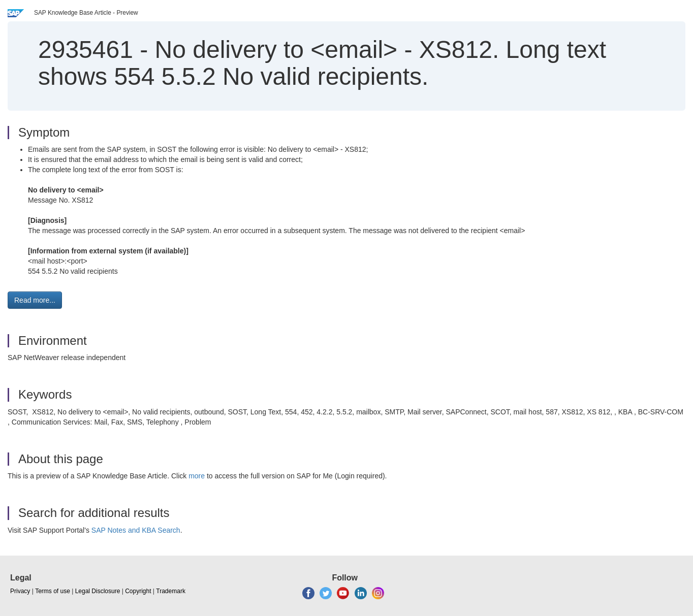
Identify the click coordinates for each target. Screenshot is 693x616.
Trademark (171, 591)
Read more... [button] (35, 300)
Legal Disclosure (98, 591)
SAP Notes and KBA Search (136, 530)
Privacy (20, 591)
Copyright (138, 591)
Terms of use (53, 591)
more (197, 476)
